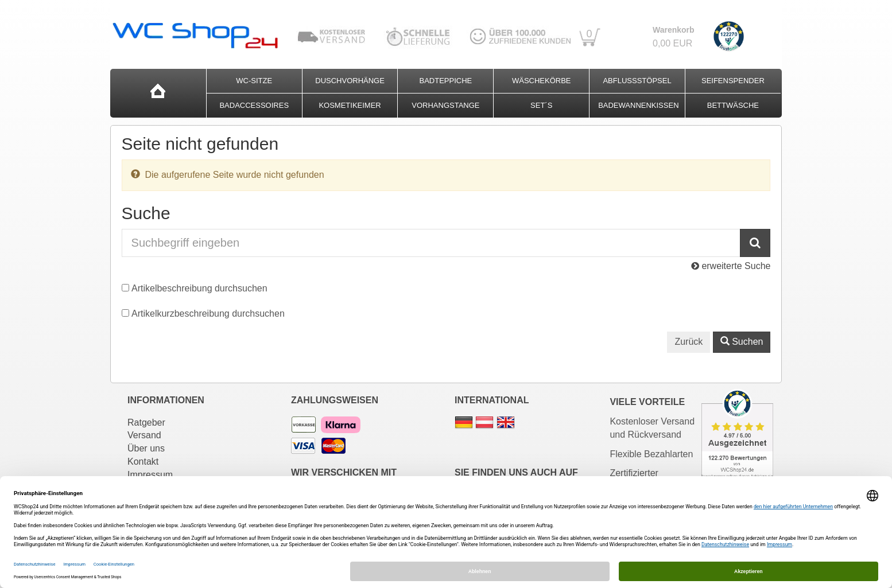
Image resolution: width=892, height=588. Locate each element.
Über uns (146, 448)
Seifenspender (733, 81)
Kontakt (143, 462)
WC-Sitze (254, 81)
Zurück (689, 342)
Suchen (742, 342)
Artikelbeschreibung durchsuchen (199, 288)
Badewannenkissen (638, 105)
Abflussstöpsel (637, 81)
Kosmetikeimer (350, 105)
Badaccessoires (254, 105)
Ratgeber (146, 422)
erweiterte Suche (731, 266)
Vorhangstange (445, 105)
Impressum (150, 475)
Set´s (541, 105)
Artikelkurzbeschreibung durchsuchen (208, 314)
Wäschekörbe (542, 81)
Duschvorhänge (350, 81)
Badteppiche (446, 81)
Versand (144, 435)
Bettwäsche (733, 105)
